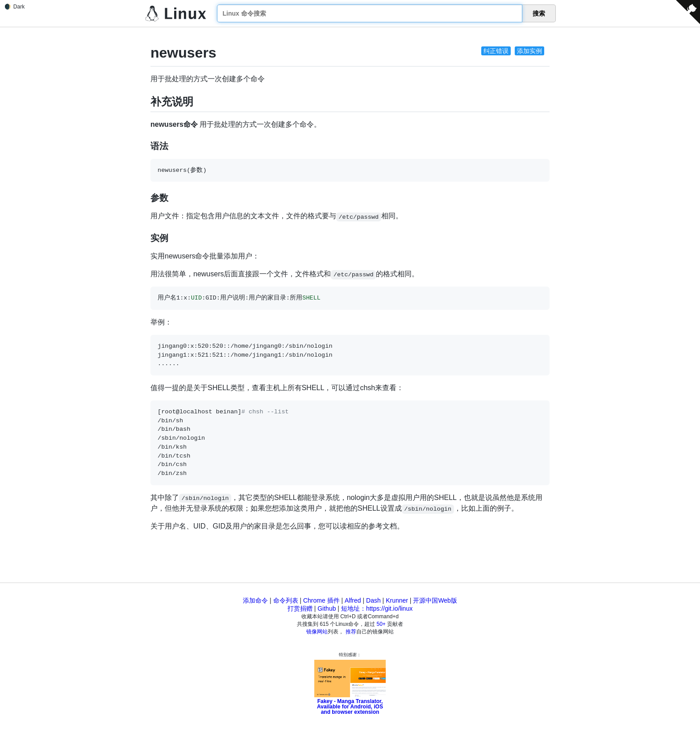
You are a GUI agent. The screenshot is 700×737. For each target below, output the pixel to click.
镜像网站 (317, 632)
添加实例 (529, 51)
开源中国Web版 (435, 600)
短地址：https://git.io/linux (377, 608)
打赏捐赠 (300, 608)
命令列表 (286, 600)
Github (327, 608)
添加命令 (255, 600)
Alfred (353, 600)
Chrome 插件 (321, 600)
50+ (381, 624)
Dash (373, 600)
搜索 (539, 13)
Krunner (397, 600)
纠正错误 (496, 51)
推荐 (351, 632)
